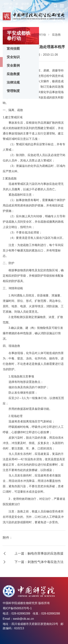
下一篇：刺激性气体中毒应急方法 (39, 562)
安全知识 (13, 57)
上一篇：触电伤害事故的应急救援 (39, 553)
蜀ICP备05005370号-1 (17, 608)
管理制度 (13, 91)
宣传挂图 (13, 49)
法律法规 (13, 82)
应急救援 (13, 74)
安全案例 (13, 66)
